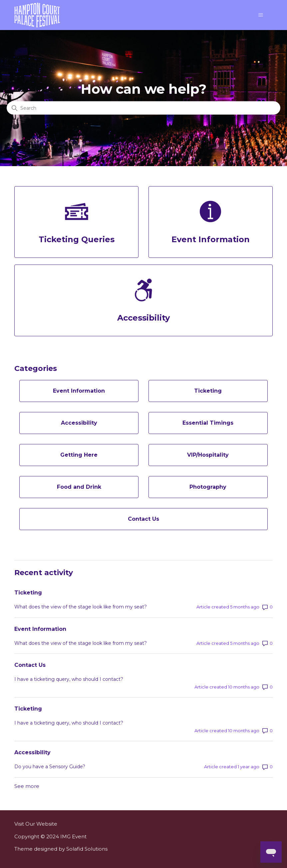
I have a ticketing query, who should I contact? (69, 679)
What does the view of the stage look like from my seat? (81, 607)
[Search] (143, 108)
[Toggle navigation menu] (261, 15)
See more (27, 786)
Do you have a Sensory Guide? (50, 767)
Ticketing (28, 593)
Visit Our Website (36, 824)
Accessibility (32, 752)
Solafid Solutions (87, 849)
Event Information (40, 629)
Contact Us (30, 665)
